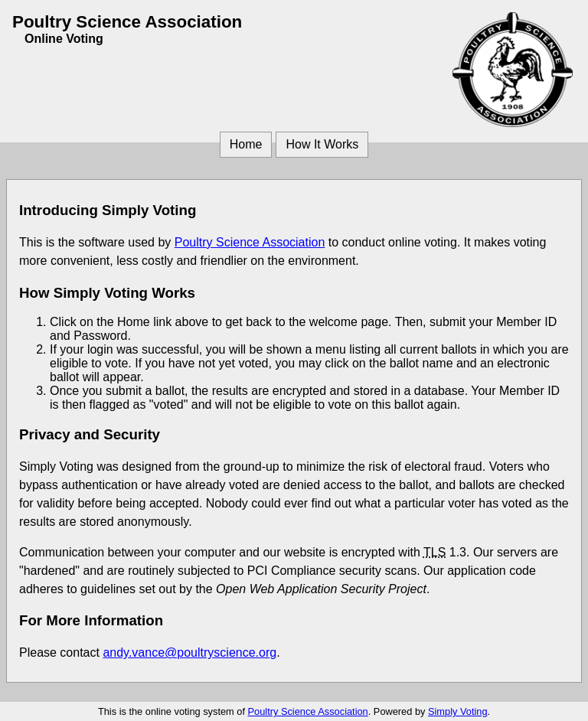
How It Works (322, 144)
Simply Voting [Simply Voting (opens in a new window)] (458, 711)
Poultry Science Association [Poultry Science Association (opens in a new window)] (250, 242)
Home (246, 144)
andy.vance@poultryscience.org (189, 652)
